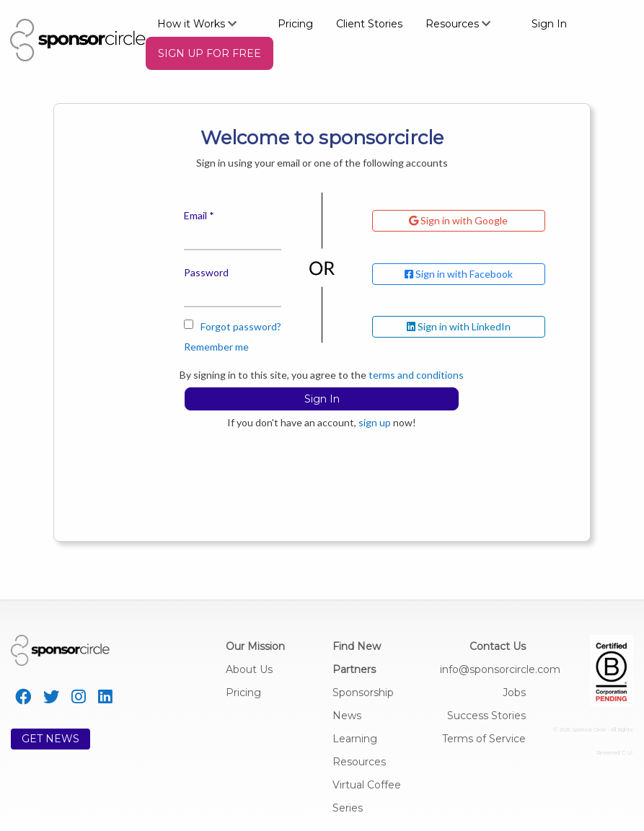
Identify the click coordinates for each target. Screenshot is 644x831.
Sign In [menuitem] (549, 24)
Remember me (216, 336)
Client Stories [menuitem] (369, 24)
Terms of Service (484, 739)
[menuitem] (206, 23)
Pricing (243, 692)
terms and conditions (416, 375)
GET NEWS (50, 739)
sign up (375, 422)
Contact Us (498, 646)
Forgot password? (241, 326)
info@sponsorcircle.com (500, 669)
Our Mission (255, 646)
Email (195, 215)
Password (206, 272)
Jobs (514, 692)
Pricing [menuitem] (295, 24)
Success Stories (486, 716)
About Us (249, 669)
